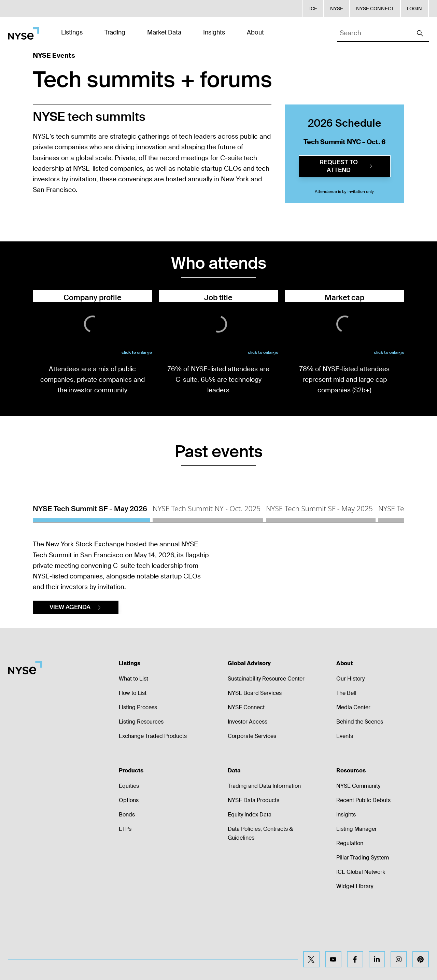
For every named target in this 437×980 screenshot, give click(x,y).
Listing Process (138, 751)
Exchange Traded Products (153, 780)
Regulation (350, 887)
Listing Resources (141, 766)
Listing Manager (357, 873)
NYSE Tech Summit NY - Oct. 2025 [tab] (207, 508)
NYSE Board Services (255, 737)
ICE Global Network (361, 916)
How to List (133, 737)
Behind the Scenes (360, 766)
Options (129, 844)
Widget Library (355, 930)
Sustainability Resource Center (266, 723)
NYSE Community (358, 830)
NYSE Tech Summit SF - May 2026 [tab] (90, 509)
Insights (346, 859)
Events (345, 780)
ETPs (125, 873)
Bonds (127, 859)
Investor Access (248, 766)
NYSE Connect (246, 751)
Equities (129, 830)
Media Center (353, 751)
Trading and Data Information (264, 830)
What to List (133, 723)
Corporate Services (252, 780)
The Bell (346, 737)
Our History (350, 723)
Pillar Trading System (363, 902)
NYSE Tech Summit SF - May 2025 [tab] (319, 508)
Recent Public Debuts (363, 844)
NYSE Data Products (253, 844)
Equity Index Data (250, 859)
